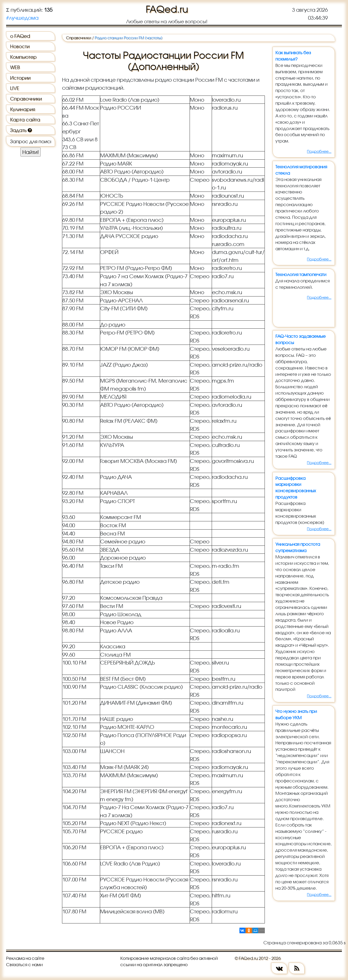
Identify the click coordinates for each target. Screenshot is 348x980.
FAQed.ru (167, 9)
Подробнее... (319, 151)
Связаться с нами (24, 965)
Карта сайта (25, 119)
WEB (15, 67)
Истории (20, 78)
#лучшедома (22, 18)
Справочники (26, 99)
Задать (21, 130)
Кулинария (23, 109)
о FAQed (20, 36)
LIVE (15, 88)
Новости (20, 46)
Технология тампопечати (301, 274)
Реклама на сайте (25, 958)
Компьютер (23, 57)
